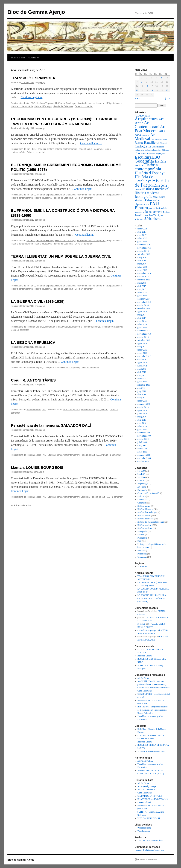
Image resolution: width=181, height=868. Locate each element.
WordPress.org (144, 831)
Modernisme (159, 197)
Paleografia (142, 538)
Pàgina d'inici (18, 58)
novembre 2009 (144, 436)
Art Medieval (145, 137)
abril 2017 (142, 232)
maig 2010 (142, 417)
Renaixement (154, 212)
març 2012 (142, 375)
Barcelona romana (159, 139)
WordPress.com (144, 828)
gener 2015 (142, 296)
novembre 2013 (144, 334)
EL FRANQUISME (146, 586)
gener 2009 (142, 452)
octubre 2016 (143, 251)
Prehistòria (161, 208)
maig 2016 (142, 257)
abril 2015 (142, 286)
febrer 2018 (142, 229)
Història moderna (147, 193)
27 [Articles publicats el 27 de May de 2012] (167, 90)
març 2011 (142, 398)
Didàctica (165, 150)
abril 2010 (142, 420)
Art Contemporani (71, 410)
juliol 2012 (142, 366)
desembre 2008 (144, 455)
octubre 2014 (143, 305)
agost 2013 (142, 343)
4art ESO (31, 103)
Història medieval (155, 189)
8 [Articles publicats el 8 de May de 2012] (142, 82)
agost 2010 (142, 410)
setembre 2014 (144, 308)
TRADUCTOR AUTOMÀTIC (151, 841)
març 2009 (142, 445)
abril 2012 (142, 372)
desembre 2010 (144, 404)
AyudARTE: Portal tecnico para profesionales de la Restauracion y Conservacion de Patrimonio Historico (154, 684)
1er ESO (141, 471)
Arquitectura (146, 119)
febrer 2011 (142, 401)
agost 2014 (142, 312)
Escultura (85, 497)
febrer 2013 (142, 350)
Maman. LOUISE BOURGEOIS (37, 467)
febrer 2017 (142, 238)
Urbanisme (153, 219)
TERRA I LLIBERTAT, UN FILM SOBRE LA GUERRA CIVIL (61, 256)
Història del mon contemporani (91, 103)
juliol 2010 (142, 414)
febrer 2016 (142, 267)
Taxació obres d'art (144, 215)
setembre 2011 (144, 385)
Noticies (141, 535)
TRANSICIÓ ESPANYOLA (33, 78)
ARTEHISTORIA (145, 761)
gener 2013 (142, 353)
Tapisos (166, 212)
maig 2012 (142, 369)
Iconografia (144, 197)
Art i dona (142, 487)
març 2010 (142, 423)
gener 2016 (142, 270)
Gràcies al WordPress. (148, 860)
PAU (44, 410)
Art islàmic (146, 135)
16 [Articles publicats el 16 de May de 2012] (147, 86)
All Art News (143, 678)
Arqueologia (142, 116)
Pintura (105, 410)
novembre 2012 (144, 356)
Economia (41, 149)
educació (152, 154)
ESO (156, 157)
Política (141, 551)
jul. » (168, 98)
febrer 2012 (142, 378)
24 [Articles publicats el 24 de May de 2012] (152, 90)
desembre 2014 (144, 299)
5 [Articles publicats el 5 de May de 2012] (162, 78)
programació (139, 212)
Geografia (144, 161)
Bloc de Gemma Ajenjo (36, 12)
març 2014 (142, 321)
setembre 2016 (144, 254)
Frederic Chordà (144, 802)
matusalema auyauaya (147, 630)
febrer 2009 (142, 449)
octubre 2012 (143, 359)
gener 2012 (142, 382)
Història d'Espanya (45, 103)
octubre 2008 (143, 461)
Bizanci (163, 143)
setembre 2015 (144, 280)
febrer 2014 (142, 324)
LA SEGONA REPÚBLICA (33, 342)
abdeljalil (141, 624)
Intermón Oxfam (145, 656)
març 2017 (142, 235)
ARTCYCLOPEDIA (146, 790)
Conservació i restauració (148, 493)
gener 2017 (142, 241)
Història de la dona (146, 519)
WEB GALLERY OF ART (149, 818)
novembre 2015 (144, 273)
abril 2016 (142, 261)
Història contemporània (22, 106)
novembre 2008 (144, 458)
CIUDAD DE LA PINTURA (150, 796)
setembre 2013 (144, 340)
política (152, 209)
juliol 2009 (142, 442)
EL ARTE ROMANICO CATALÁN (153, 799)
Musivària (140, 200)
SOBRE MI (34, 58)
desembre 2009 (144, 433)
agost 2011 (142, 388)
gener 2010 (142, 429)
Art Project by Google (147, 786)
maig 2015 (142, 283)
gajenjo (42, 82)
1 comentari (115, 455)
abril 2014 (142, 318)
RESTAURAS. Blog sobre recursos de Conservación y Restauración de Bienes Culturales (153, 710)
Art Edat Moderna (150, 129)
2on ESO (141, 474)
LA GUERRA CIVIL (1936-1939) (38, 301)
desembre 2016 (144, 245)
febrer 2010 (142, 426)
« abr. (138, 98)
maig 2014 (142, 315)
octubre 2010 (143, 407)
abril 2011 (142, 394)
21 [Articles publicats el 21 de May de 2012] (137, 90)
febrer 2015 (142, 292)
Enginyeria (160, 154)
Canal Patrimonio (145, 691)
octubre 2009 (143, 439)
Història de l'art (34, 410)
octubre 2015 (143, 277)
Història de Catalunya (65, 103)
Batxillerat (152, 143)
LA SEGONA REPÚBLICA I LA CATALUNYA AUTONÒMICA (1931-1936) (152, 598)
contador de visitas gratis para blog (150, 850)
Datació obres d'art (153, 150)
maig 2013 (142, 347)
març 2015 (142, 289)
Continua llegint (32, 97)
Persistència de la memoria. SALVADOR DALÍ (51, 425)
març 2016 (142, 264)
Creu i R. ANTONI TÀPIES (33, 380)
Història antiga (144, 506)
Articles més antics (21, 505)
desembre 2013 (144, 331)
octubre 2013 (143, 337)
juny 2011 (142, 391)
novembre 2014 (144, 302)
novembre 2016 (144, 248)
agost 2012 (142, 363)
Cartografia (143, 146)
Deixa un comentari (84, 106)
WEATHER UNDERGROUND (151, 751)
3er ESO (141, 477)
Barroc (139, 143)
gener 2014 (142, 328)
